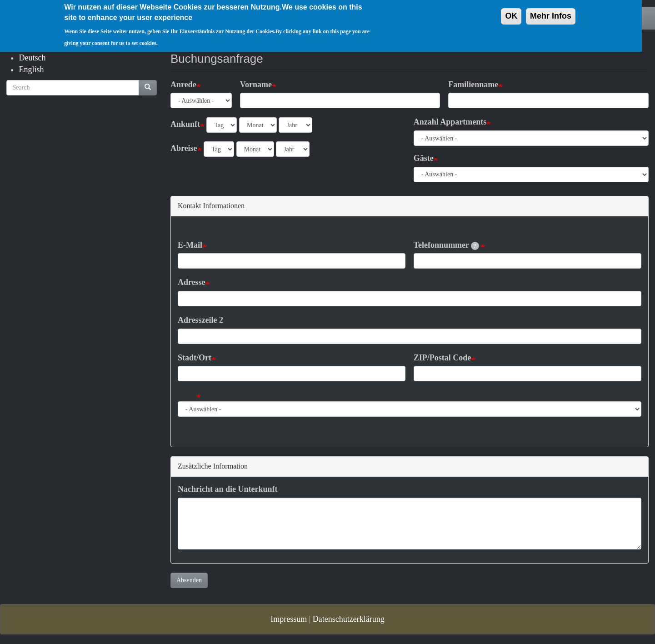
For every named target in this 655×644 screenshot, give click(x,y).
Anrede (183, 85)
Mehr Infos (551, 11)
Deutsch (32, 58)
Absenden (189, 580)
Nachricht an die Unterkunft (228, 489)
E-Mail (190, 245)
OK (511, 11)
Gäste (424, 158)
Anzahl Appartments (450, 122)
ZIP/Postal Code (442, 358)
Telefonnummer (446, 245)
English (31, 70)
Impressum (289, 619)
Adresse (192, 282)
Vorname (256, 85)
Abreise (184, 148)
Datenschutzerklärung (349, 619)
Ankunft (185, 124)
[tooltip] (475, 246)
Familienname (473, 85)
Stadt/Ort (195, 358)
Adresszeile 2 (200, 320)
